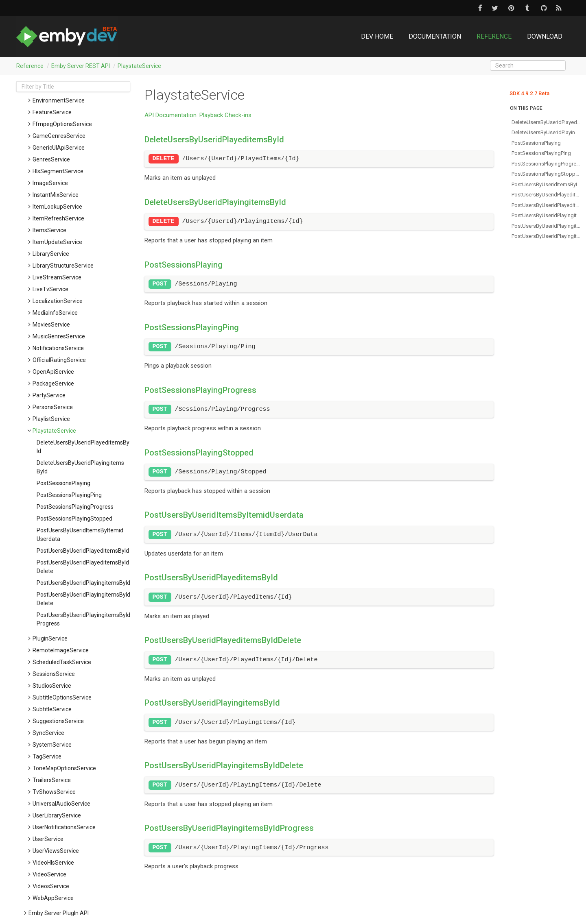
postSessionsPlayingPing (69, 495)
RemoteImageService (61, 650)
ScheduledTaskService (62, 662)
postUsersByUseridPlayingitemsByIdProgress (83, 619)
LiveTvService (50, 289)
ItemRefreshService (58, 218)
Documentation (435, 36)
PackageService (53, 384)
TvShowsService (54, 792)
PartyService (49, 395)
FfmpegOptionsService (62, 124)
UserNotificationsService (64, 827)
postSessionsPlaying (63, 483)
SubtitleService (52, 709)
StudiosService (52, 686)
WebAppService (53, 898)
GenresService (51, 159)
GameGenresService (59, 136)
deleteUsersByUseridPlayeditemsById (83, 447)
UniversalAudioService (61, 804)
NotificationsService (58, 348)
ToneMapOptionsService (64, 768)
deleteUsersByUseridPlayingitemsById (80, 467)
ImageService (50, 183)
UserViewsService (56, 851)
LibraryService (51, 254)
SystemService (52, 745)
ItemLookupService (57, 207)
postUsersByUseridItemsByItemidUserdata (80, 535)
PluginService (50, 639)
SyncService (48, 733)
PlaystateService (139, 66)
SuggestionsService (58, 721)
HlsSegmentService (58, 171)
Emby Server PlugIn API (59, 913)
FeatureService (52, 112)
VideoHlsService (53, 863)
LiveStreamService (57, 277)
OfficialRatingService (59, 360)
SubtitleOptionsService (62, 697)
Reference (494, 36)
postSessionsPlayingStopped (74, 519)
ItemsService (49, 230)
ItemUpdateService (57, 242)
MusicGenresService (59, 336)
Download (545, 36)
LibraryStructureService (63, 266)
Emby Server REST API (81, 66)
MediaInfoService (55, 313)
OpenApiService (53, 372)
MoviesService (51, 325)
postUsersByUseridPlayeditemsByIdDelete (83, 567)
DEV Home (377, 36)
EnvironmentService (59, 100)
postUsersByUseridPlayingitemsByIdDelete (83, 599)
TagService (47, 756)
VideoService (49, 874)
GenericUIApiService (59, 148)
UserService (48, 839)
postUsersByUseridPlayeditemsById (83, 551)
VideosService (51, 886)
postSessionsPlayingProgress (75, 507)
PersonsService (53, 407)
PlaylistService (51, 419)
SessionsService (54, 674)
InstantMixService (56, 195)
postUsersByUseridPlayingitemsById (83, 583)
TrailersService (52, 780)
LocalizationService (58, 301)
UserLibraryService (57, 815)
